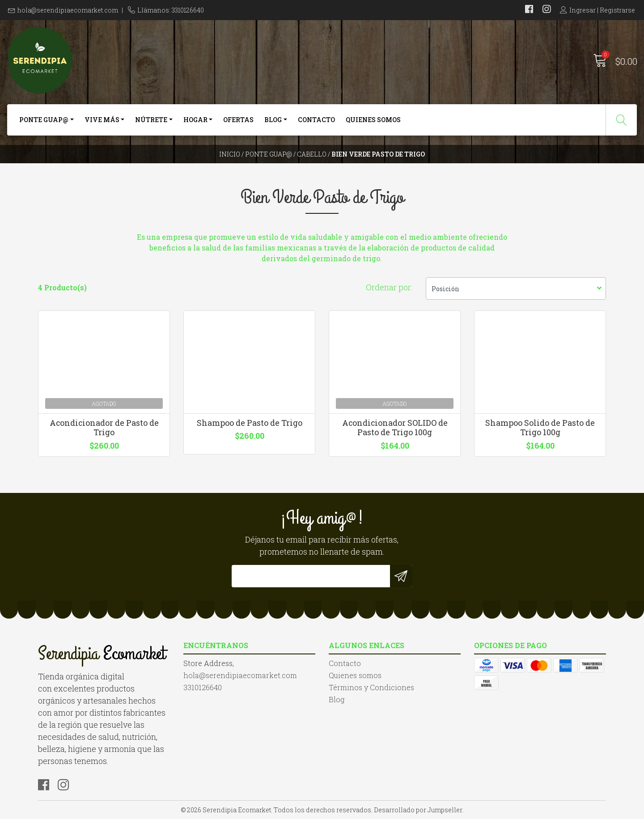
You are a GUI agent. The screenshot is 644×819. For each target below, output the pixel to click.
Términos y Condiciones (371, 687)
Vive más (102, 120)
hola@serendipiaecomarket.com (68, 10)
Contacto (316, 120)
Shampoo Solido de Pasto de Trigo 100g (540, 428)
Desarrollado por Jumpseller (418, 810)
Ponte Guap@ (44, 120)
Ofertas (238, 120)
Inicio (230, 154)
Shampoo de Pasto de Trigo (250, 423)
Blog (273, 120)
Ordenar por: (389, 287)
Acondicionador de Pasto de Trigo (104, 428)
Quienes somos (373, 120)
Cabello (312, 154)
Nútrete (151, 120)
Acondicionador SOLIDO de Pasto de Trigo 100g (395, 428)
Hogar (195, 120)
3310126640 (203, 687)
